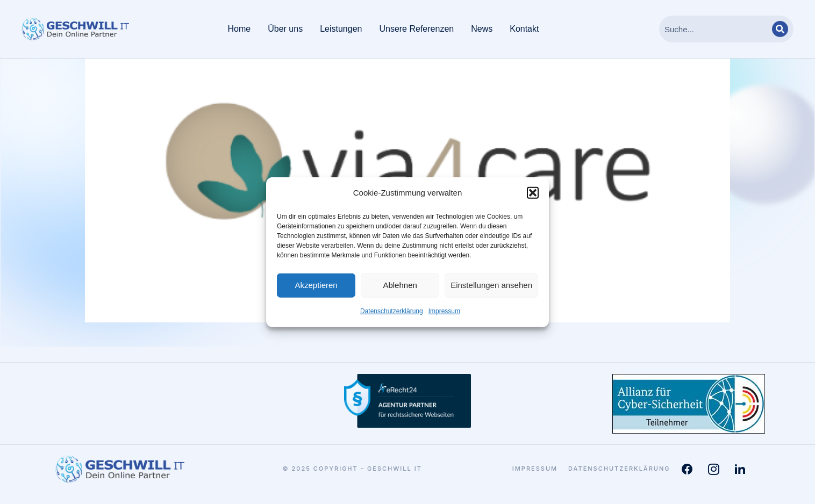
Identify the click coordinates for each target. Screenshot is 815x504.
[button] (533, 193)
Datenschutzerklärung (392, 311)
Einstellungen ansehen (491, 285)
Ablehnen (400, 285)
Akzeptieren (316, 285)
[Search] (780, 29)
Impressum (444, 311)
